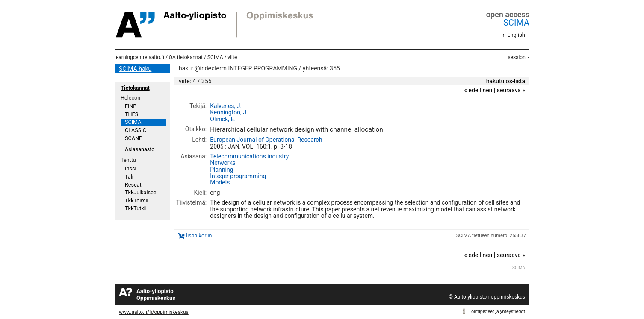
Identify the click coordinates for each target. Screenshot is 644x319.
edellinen (480, 90)
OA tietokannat (186, 57)
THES (131, 114)
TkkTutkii (136, 208)
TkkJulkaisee (140, 192)
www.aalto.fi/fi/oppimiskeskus (154, 312)
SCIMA (516, 23)
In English (513, 35)
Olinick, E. (223, 119)
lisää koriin (199, 236)
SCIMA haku (135, 69)
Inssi (130, 168)
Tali (129, 177)
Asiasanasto (140, 149)
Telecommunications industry (249, 156)
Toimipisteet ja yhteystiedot (497, 312)
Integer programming (238, 176)
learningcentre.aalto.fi (139, 57)
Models (220, 182)
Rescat (133, 185)
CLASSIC (136, 130)
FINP (131, 106)
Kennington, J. (229, 112)
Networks (223, 163)
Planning (222, 170)
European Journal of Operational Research (266, 140)
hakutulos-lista (506, 81)
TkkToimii (137, 200)
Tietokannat (135, 88)
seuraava (509, 90)
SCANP (134, 138)
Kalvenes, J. (226, 106)
